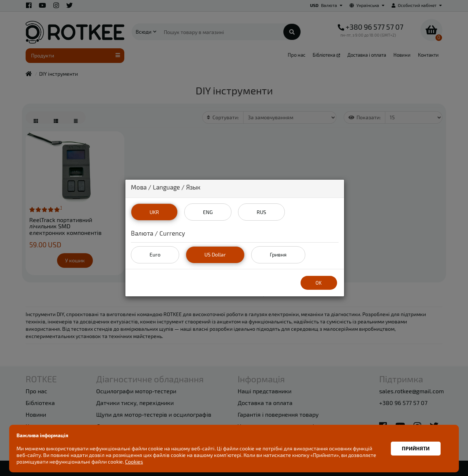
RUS (261, 212)
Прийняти (416, 448)
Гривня (278, 254)
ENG (207, 212)
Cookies (134, 462)
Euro (155, 254)
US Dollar (215, 254)
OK (319, 282)
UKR (154, 212)
